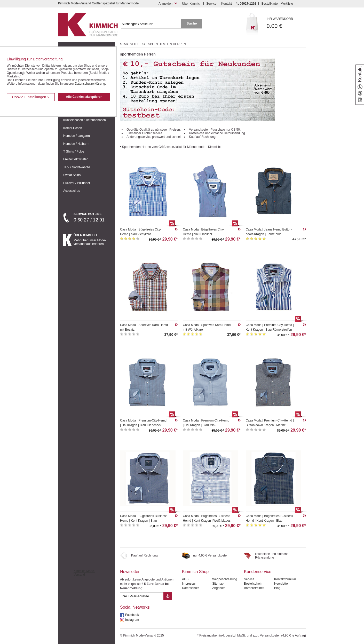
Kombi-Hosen (73, 128)
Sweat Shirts (72, 175)
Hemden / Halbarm (76, 144)
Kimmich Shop (195, 572)
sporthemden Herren (167, 44)
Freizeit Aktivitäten (76, 159)
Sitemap (218, 584)
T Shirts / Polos (74, 152)
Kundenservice (258, 572)
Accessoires (72, 191)
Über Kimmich (192, 4)
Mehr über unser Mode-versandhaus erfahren (92, 240)
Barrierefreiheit (254, 588)
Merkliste (287, 4)
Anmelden (165, 4)
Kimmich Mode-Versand (84, 573)
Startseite (129, 44)
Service (211, 4)
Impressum (190, 584)
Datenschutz (191, 588)
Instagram (132, 620)
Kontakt (227, 4)
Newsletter (130, 572)
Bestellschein (253, 584)
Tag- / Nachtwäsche (77, 167)
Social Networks (135, 607)
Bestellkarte (270, 4)
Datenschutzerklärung (90, 84)
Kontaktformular (285, 579)
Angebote (219, 588)
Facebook (132, 615)
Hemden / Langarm (77, 136)
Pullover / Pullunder (77, 183)
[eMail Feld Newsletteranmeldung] (142, 596)
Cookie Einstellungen (31, 97)
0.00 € (286, 23)
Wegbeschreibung (225, 579)
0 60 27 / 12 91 (92, 217)
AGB (185, 579)
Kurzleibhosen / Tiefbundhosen (85, 120)
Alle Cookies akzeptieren (84, 97)
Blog (277, 588)
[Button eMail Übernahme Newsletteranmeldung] (168, 596)
